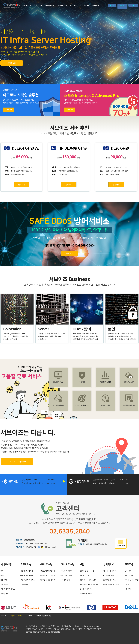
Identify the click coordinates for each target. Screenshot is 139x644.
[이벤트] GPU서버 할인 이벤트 (32, 483)
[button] (65, 82)
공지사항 (128, 571)
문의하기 (69, 253)
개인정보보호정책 (16, 616)
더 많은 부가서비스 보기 (17, 461)
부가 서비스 (84, 6)
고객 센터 (95, 6)
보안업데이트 (129, 575)
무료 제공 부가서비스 (8, 589)
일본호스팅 (4, 584)
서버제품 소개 (65, 580)
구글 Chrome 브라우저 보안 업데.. (105, 480)
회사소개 (3, 616)
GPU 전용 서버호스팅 (48, 575)
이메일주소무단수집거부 (44, 616)
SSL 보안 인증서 (85, 575)
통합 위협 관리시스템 (87, 571)
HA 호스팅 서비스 (109, 575)
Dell (2, 575)
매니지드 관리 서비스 (110, 571)
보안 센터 (73, 6)
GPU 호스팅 (50, 6)
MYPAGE (133, 5)
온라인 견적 (4, 594)
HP (2, 571)
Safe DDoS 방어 (66, 571)
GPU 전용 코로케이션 (48, 580)
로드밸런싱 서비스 (109, 580)
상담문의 (128, 589)
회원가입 (122, 6)
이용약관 (29, 616)
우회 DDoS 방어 (66, 575)
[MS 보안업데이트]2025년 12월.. (104, 483)
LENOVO (4, 580)
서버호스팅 (27, 6)
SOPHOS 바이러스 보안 (88, 580)
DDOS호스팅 (62, 6)
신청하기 (21, 184)
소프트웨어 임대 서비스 (111, 584)
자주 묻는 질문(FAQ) (132, 580)
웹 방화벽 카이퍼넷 (86, 589)
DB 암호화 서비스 (86, 594)
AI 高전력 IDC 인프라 (48, 571)
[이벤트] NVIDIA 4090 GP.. (31, 480)
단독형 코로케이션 (27, 575)
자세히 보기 (12, 63)
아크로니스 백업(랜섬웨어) (89, 584)
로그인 (112, 5)
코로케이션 (38, 6)
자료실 (127, 584)
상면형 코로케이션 (27, 571)
